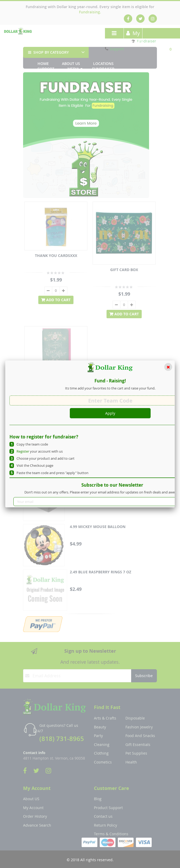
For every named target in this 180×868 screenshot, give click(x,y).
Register (23, 451)
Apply (110, 413)
